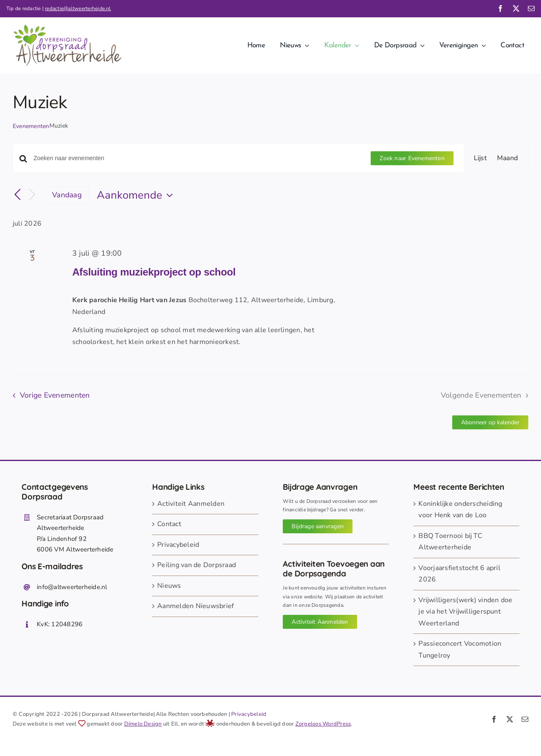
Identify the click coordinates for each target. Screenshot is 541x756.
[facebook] (500, 8)
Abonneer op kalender (490, 422)
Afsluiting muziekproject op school (154, 272)
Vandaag (67, 195)
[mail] (531, 8)
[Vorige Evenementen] (18, 195)
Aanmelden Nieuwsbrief (195, 606)
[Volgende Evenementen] (32, 195)
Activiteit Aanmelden (191, 504)
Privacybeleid (178, 545)
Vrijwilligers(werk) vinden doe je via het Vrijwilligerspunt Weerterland (465, 612)
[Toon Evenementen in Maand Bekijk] (507, 158)
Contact (169, 524)
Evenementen (31, 126)
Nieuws (169, 586)
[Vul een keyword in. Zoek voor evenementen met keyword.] (197, 158)
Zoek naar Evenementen (412, 158)
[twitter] (516, 8)
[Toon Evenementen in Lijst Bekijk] (480, 158)
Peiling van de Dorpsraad (197, 565)
